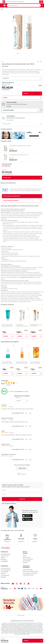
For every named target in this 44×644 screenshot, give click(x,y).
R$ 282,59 (12, 149)
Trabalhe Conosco (5, 556)
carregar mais (22, 468)
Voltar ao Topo (22, 615)
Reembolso (3, 574)
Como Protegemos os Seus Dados (30, 573)
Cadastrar (22, 499)
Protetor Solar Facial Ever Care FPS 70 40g (7, 363)
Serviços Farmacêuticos (28, 559)
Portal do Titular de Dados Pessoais (30, 571)
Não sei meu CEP (10, 120)
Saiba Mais (9, 106)
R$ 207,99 (13, 160)
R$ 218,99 (32, 331)
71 (18, 369)
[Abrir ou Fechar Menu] (2, 5)
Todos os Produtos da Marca (22, 201)
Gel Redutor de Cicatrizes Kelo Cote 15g (19, 155)
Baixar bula (22, 78)
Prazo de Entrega (4, 572)
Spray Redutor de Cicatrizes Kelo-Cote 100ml (20, 146)
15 (33, 369)
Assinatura (25, 563)
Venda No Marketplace (6, 554)
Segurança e (33, 567)
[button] (22, 32)
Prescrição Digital (26, 561)
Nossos (33, 552)
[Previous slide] (40, 304)
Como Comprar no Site (6, 568)
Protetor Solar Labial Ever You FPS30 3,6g (35, 363)
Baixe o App (41, 2)
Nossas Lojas (4, 559)
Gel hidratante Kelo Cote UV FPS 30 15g (36, 325)
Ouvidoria (3, 558)
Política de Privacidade (28, 570)
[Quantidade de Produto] (12, 93)
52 (4, 332)
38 (4, 369)
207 (19, 332)
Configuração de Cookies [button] (28, 575)
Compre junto (22, 178)
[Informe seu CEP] (20, 124)
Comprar (32, 93)
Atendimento (4, 566)
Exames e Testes (26, 557)
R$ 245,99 (13, 151)
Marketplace (3, 577)
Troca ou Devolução (5, 575)
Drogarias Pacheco (6, 84)
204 (33, 332)
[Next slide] (42, 304)
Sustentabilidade (4, 561)
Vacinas (25, 556)
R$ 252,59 (12, 158)
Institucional (4, 552)
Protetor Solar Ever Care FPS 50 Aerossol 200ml (22, 363)
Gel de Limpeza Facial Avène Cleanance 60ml (7, 325)
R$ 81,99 (8, 90)
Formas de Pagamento (6, 570)
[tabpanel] (22, 32)
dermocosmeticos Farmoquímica (22, 196)
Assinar (22, 98)
